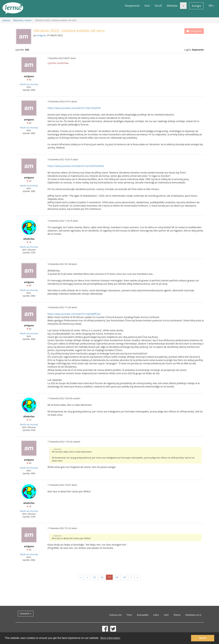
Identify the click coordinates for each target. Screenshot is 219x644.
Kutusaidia (143, 615)
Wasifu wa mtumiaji (29, 84)
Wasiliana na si (193, 615)
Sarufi (158, 6)
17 (109, 577)
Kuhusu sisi (116, 615)
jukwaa (6, 20)
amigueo (41, 35)
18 (117, 577)
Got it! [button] (203, 638)
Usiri (166, 615)
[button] (183, 6)
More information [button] (110, 638)
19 (124, 577)
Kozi (147, 6)
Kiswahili (26, 614)
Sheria (177, 615)
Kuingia (196, 6)
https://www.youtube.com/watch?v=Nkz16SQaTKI (74, 108)
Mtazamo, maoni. (23, 20)
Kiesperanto (132, 6)
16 (102, 577)
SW (211, 6)
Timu (129, 615)
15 (94, 577)
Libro (156, 615)
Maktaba (172, 6)
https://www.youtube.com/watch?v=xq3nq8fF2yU (74, 314)
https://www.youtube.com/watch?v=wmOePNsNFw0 (76, 166)
